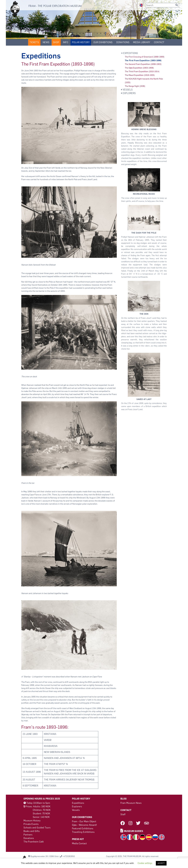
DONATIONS (123, 42)
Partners (28, 835)
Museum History (32, 821)
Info (66, 42)
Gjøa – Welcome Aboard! (84, 825)
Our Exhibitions (103, 42)
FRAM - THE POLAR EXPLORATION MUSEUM (55, 6)
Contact (159, 42)
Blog (124, 799)
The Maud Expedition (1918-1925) (140, 75)
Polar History (81, 42)
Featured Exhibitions (83, 828)
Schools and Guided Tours (37, 828)
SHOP (56, 42)
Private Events (31, 824)
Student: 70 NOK (41, 814)
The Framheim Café (34, 842)
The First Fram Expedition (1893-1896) (143, 61)
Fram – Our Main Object (84, 821)
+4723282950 (69, 856)
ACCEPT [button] (161, 863)
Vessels (127, 90)
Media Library (142, 42)
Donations (29, 838)
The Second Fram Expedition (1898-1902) (143, 64)
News (46, 42)
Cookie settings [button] (145, 863)
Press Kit (78, 839)
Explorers (128, 93)
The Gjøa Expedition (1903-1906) (139, 68)
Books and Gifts (32, 831)
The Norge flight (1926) (135, 86)
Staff (123, 814)
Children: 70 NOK (42, 810)
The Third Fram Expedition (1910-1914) (142, 72)
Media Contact (79, 843)
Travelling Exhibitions (83, 832)
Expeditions (130, 53)
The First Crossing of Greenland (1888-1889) (145, 57)
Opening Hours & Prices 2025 (42, 799)
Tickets (34, 42)
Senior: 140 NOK (41, 817)
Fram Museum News (131, 803)
